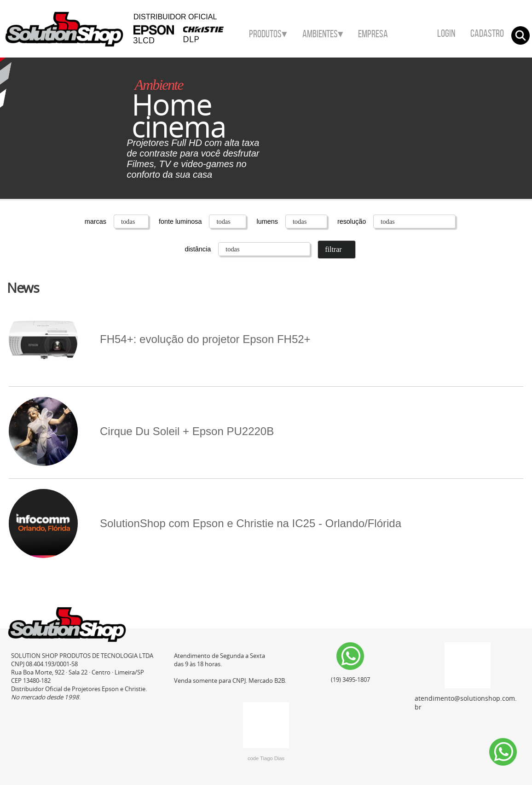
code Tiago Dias (266, 758)
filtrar (333, 249)
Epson (154, 43)
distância (248, 249)
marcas (118, 221)
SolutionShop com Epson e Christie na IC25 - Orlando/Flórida (205, 523)
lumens (292, 221)
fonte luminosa (204, 221)
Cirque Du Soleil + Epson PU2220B (141, 431)
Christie (212, 43)
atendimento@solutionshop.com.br (466, 677)
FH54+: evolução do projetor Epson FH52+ (160, 339)
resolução (396, 221)
